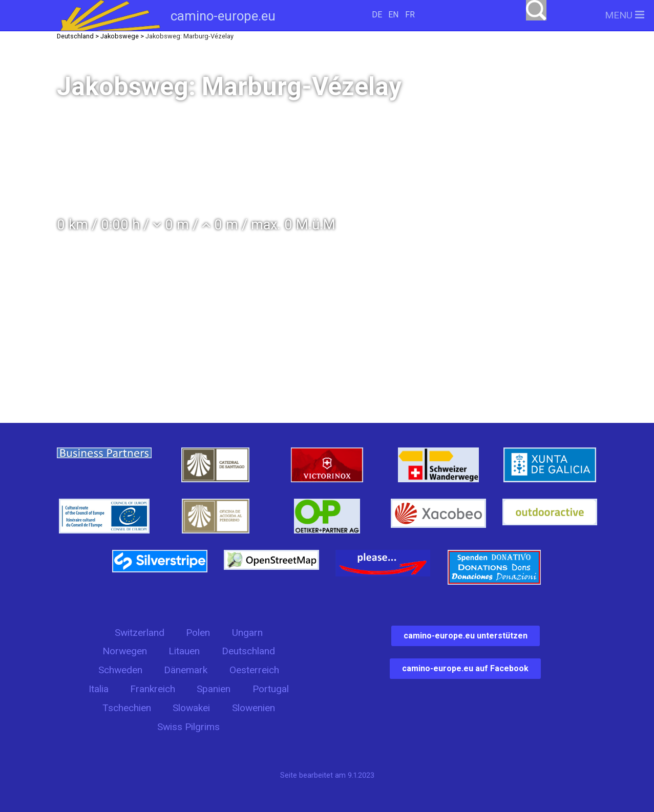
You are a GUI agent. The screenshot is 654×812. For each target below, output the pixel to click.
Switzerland (140, 633)
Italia (99, 689)
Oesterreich (254, 670)
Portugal (271, 689)
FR (410, 15)
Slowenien (254, 708)
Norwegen (125, 651)
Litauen (184, 651)
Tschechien (127, 708)
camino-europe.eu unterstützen (466, 636)
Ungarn (247, 633)
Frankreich (153, 689)
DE (377, 15)
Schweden (120, 670)
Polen (198, 633)
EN (393, 15)
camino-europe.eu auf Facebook (465, 668)
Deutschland (248, 651)
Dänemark (186, 670)
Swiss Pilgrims (188, 727)
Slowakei (191, 708)
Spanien (214, 689)
